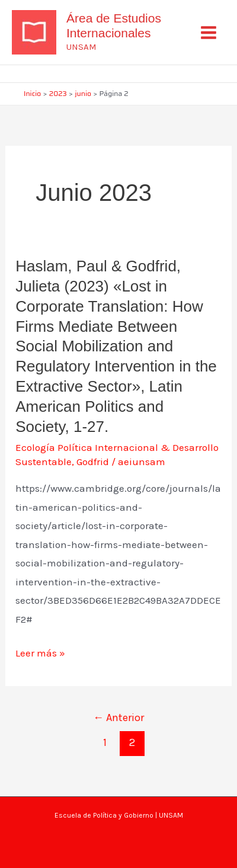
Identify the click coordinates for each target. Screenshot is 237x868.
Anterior (118, 718)
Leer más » (40, 654)
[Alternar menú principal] (209, 33)
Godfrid (93, 462)
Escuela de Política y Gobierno (104, 815)
